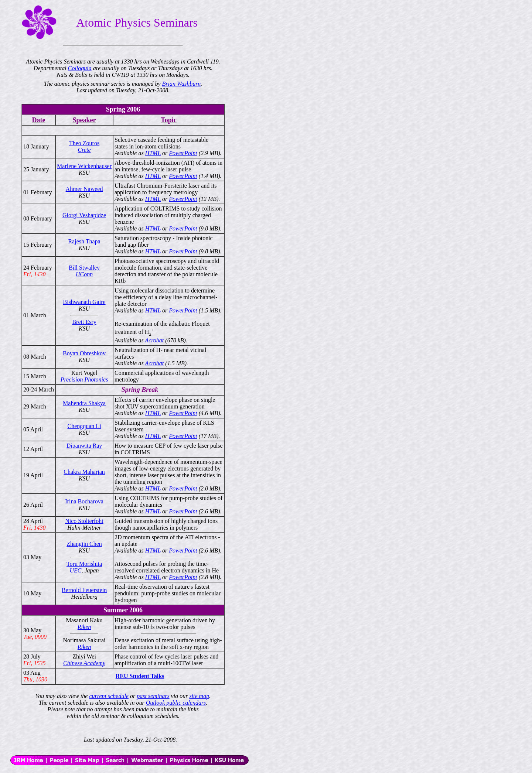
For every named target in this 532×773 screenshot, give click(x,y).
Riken (84, 627)
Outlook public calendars (176, 703)
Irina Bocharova (84, 501)
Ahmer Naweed (84, 189)
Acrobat (154, 340)
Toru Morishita (84, 564)
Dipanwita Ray (84, 446)
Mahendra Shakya (84, 403)
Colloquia (80, 68)
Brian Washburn (182, 84)
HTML (153, 153)
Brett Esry (84, 322)
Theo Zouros (84, 143)
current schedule (109, 696)
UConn (84, 274)
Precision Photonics (84, 379)
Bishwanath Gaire (84, 302)
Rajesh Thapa (84, 241)
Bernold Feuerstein (84, 590)
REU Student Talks (140, 676)
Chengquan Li (84, 426)
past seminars (153, 696)
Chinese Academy (84, 663)
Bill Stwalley (84, 268)
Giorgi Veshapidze (84, 215)
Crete (84, 150)
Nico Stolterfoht (84, 521)
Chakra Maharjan (84, 472)
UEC (75, 570)
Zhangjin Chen (84, 544)
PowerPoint (183, 153)
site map (199, 696)
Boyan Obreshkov (84, 353)
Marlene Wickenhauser (84, 166)
